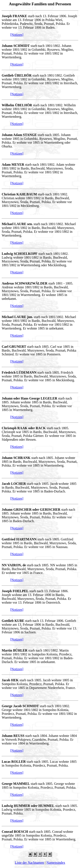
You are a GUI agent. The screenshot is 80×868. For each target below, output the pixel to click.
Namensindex (56, 863)
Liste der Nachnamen (29, 863)
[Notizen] (17, 35)
